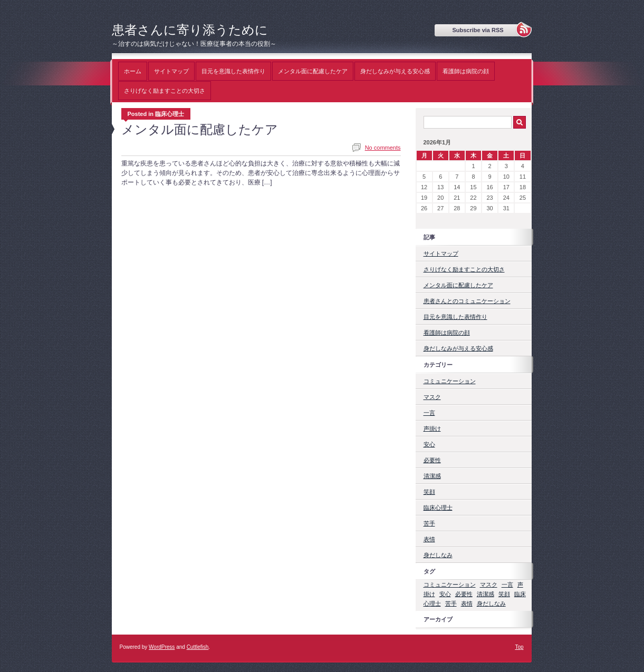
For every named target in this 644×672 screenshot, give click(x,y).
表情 (429, 539)
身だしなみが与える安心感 (395, 71)
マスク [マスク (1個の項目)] (489, 585)
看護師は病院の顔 (466, 71)
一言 (429, 413)
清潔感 (432, 476)
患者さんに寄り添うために (190, 30)
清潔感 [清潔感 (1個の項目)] (486, 594)
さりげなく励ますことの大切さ (165, 91)
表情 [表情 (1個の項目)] (467, 603)
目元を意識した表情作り (233, 71)
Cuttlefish (198, 647)
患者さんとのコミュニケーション (467, 301)
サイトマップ (171, 71)
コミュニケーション (450, 381)
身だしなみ (438, 555)
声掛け (432, 428)
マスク (432, 397)
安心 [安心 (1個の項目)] (445, 594)
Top (519, 647)
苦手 (429, 523)
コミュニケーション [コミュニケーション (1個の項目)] (450, 585)
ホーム (133, 71)
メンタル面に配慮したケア (313, 71)
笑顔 (429, 492)
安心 (429, 444)
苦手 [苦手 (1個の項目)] (451, 603)
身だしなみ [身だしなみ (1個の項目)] (491, 603)
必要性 (432, 460)
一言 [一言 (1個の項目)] (507, 585)
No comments (383, 148)
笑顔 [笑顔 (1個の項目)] (504, 594)
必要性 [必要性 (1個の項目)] (464, 594)
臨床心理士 (438, 508)
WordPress (162, 647)
